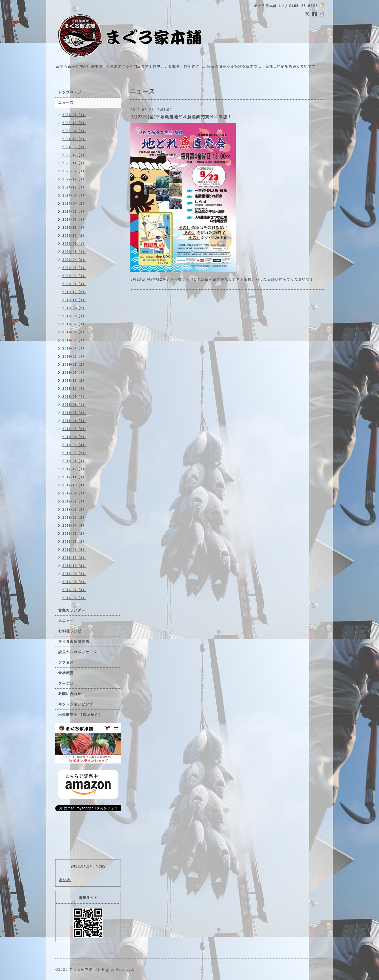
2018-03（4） (74, 445)
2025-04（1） (74, 131)
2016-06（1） (74, 598)
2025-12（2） (74, 123)
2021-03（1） (74, 211)
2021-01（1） (74, 219)
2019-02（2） (74, 364)
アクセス (66, 662)
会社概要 (66, 673)
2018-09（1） (74, 397)
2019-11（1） (74, 300)
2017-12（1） (74, 469)
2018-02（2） (74, 453)
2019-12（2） (74, 292)
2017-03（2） (74, 533)
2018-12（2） (74, 380)
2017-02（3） (74, 541)
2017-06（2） (74, 509)
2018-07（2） (74, 413)
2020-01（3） (74, 284)
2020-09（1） (74, 244)
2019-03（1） (74, 356)
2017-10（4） (74, 485)
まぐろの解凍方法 (74, 642)
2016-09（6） (74, 574)
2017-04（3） (74, 525)
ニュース (66, 103)
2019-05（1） (74, 340)
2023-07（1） (74, 171)
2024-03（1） (74, 147)
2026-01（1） (74, 115)
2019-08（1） (74, 316)
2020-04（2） (74, 260)
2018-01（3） (74, 461)
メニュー (66, 621)
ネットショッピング (76, 704)
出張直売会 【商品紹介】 (80, 715)
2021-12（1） (74, 187)
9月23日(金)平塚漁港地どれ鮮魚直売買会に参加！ (181, 117)
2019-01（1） (74, 372)
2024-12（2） (74, 139)
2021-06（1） (74, 195)
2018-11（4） (74, 388)
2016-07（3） (74, 590)
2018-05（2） (74, 429)
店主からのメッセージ (78, 652)
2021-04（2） (74, 203)
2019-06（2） (74, 332)
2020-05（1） (74, 252)
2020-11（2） (74, 235)
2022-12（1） (74, 179)
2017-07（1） (74, 501)
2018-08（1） (74, 405)
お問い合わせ (70, 694)
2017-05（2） (74, 517)
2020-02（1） (74, 276)
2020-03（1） (74, 268)
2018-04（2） (74, 437)
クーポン (66, 683)
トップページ (70, 92)
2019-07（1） (74, 324)
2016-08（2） (74, 582)
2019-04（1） (74, 348)
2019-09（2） (74, 308)
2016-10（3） (74, 566)
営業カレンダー (72, 610)
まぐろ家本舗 (81, 969)
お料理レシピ (70, 631)
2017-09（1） (74, 493)
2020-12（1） (74, 227)
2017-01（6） (74, 549)
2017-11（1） (74, 477)
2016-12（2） (74, 558)
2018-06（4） (74, 421)
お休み (65, 879)
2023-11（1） (74, 163)
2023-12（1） (74, 155)
